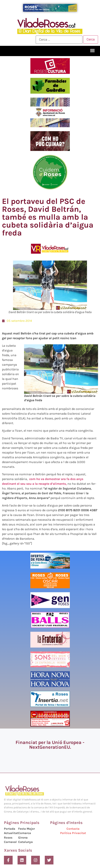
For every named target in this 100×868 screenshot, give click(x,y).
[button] (93, 51)
